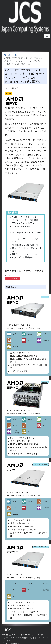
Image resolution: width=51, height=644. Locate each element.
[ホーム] (5, 55)
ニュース (13, 55)
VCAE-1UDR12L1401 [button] (16, 279)
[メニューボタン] (47, 36)
